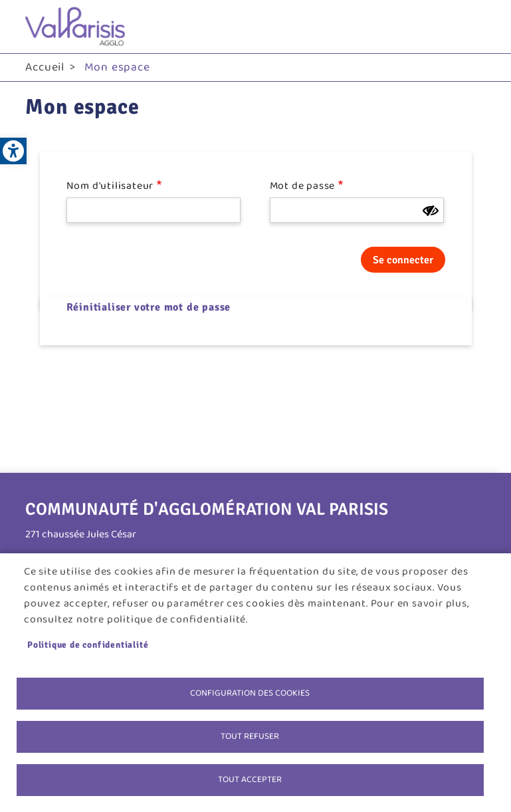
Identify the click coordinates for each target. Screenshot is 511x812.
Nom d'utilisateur (110, 186)
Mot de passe (303, 186)
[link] (13, 151)
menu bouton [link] (472, 27)
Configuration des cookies (250, 693)
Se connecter (403, 260)
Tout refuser (250, 736)
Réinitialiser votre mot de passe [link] (149, 307)
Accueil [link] (45, 67)
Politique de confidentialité (88, 645)
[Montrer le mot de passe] (431, 211)
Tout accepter (250, 779)
